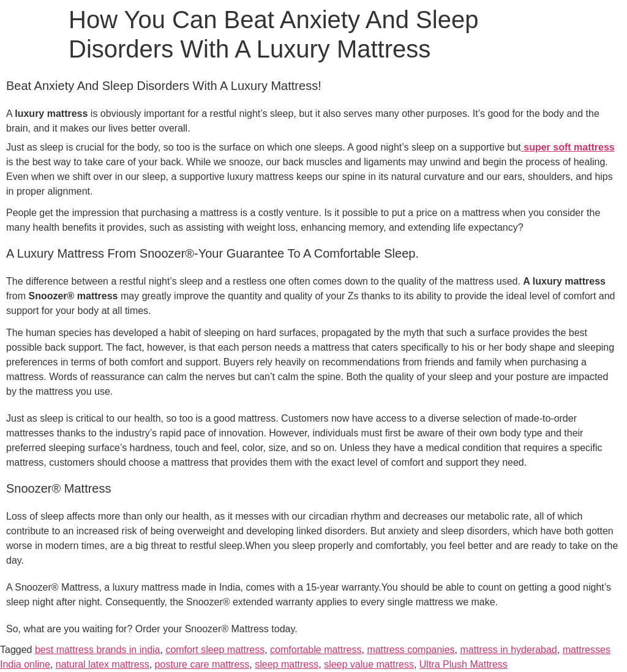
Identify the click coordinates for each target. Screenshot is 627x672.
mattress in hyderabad (508, 650)
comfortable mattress (316, 650)
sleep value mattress (369, 664)
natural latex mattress (103, 664)
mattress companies (411, 650)
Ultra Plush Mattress (464, 664)
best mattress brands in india (98, 650)
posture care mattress (202, 664)
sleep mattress (287, 664)
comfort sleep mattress (215, 650)
